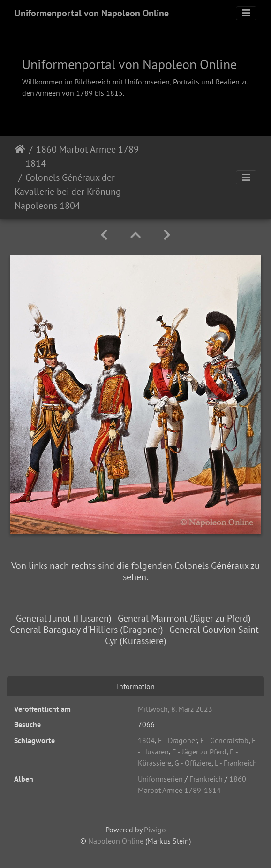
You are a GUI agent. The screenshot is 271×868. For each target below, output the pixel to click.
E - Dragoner (177, 740)
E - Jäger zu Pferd (199, 752)
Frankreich (206, 779)
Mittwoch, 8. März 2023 (175, 709)
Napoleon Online (116, 841)
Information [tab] (136, 686)
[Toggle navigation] (246, 13)
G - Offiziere (193, 763)
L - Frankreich (236, 763)
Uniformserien (160, 779)
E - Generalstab (224, 740)
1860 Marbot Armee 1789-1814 (84, 156)
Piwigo (155, 830)
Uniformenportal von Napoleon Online (92, 13)
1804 (146, 740)
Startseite (20, 156)
